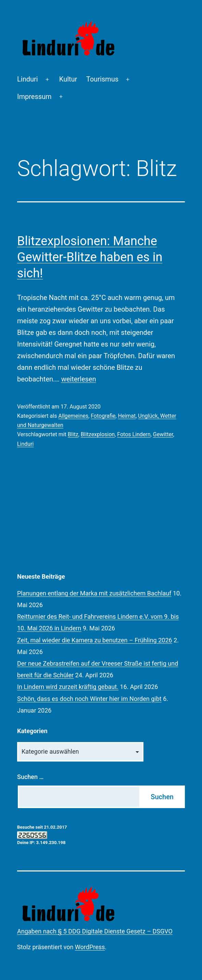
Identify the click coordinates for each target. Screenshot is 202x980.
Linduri (28, 79)
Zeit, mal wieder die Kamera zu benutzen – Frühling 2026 (95, 640)
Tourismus (102, 79)
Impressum (34, 97)
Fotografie (103, 416)
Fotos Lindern (134, 434)
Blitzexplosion (98, 434)
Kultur (68, 79)
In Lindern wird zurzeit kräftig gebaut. (68, 687)
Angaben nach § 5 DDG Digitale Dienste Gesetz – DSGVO (95, 931)
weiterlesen (79, 379)
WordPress (90, 947)
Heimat (127, 416)
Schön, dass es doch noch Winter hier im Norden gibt (89, 699)
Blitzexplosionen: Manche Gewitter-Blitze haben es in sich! (90, 257)
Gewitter (163, 434)
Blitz (73, 434)
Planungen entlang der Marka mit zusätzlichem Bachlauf (94, 593)
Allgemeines (73, 416)
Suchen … (30, 777)
